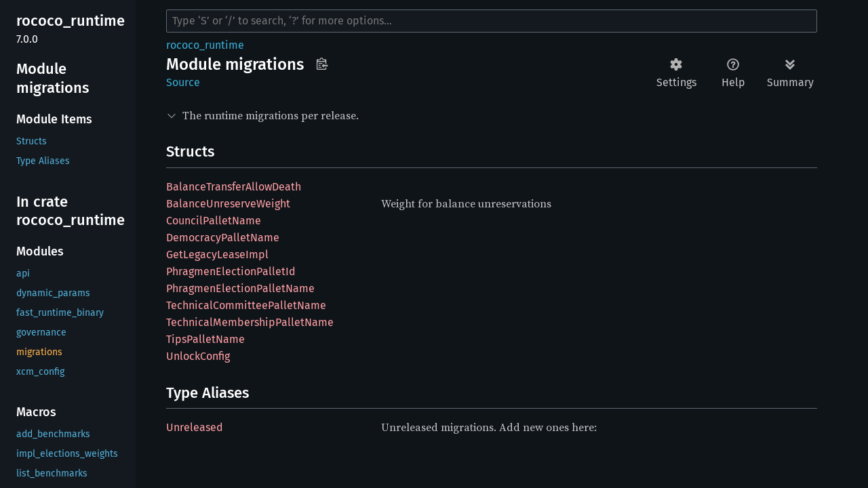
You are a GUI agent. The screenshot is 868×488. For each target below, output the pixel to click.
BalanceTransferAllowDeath (234, 187)
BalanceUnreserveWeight (228, 204)
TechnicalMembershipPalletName (250, 322)
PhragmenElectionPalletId (231, 271)
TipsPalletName (205, 339)
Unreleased (195, 427)
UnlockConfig (198, 356)
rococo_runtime (205, 45)
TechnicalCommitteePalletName (246, 305)
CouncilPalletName (214, 221)
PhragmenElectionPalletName (240, 288)
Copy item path (322, 64)
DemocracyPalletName (223, 238)
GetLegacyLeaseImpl (217, 255)
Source (183, 82)
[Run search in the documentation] (492, 21)
